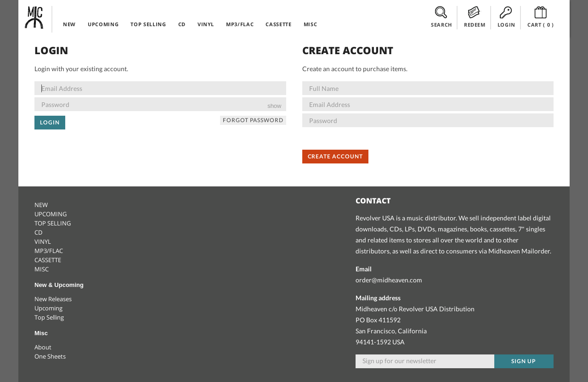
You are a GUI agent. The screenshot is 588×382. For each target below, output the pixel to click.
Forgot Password (253, 120)
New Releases (53, 299)
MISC (311, 24)
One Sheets (50, 356)
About (43, 347)
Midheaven (34, 17)
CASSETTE (278, 24)
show (274, 106)
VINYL (206, 24)
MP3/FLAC (240, 24)
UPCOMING (103, 24)
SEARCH (441, 17)
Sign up (524, 361)
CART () (541, 17)
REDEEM (475, 17)
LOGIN (506, 17)
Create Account (335, 156)
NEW (69, 24)
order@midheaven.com (389, 280)
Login (50, 122)
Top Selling (49, 317)
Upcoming (48, 308)
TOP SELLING (148, 24)
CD (182, 24)
